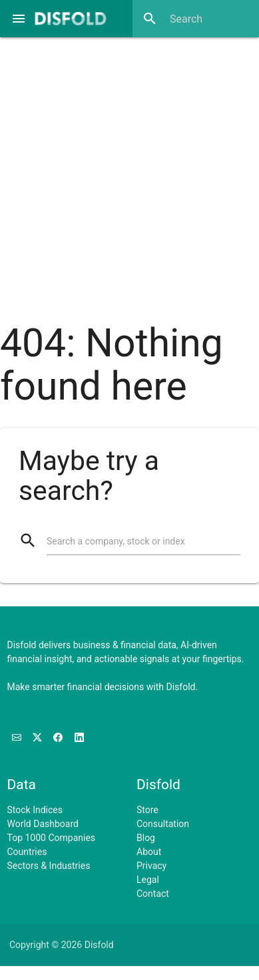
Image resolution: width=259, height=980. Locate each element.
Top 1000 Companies (52, 838)
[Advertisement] (125, 171)
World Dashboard (43, 824)
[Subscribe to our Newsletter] (18, 738)
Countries (27, 852)
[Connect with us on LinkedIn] (79, 738)
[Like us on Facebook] (59, 738)
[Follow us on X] (38, 738)
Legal (148, 880)
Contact (153, 894)
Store (147, 810)
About (149, 852)
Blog (146, 838)
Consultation (163, 824)
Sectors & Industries (49, 866)
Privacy (151, 866)
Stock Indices (35, 810)
